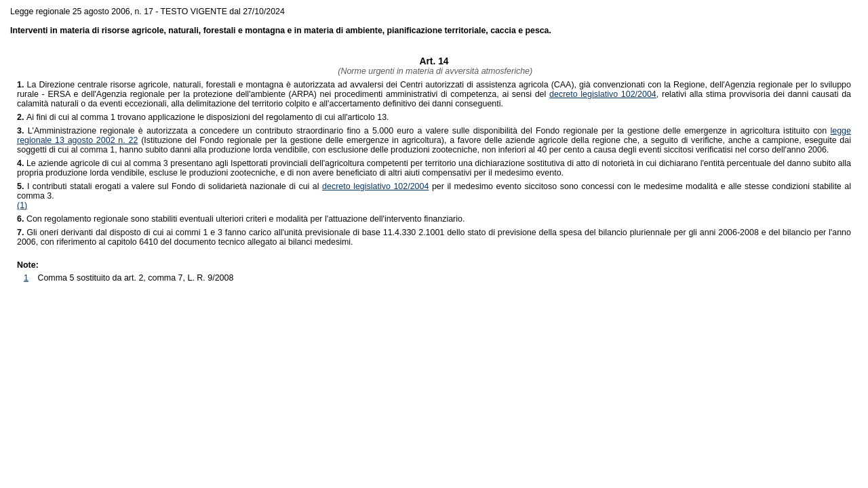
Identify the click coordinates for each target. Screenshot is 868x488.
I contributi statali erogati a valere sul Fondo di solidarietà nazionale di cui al (170, 186)
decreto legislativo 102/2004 (603, 94)
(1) (22, 205)
